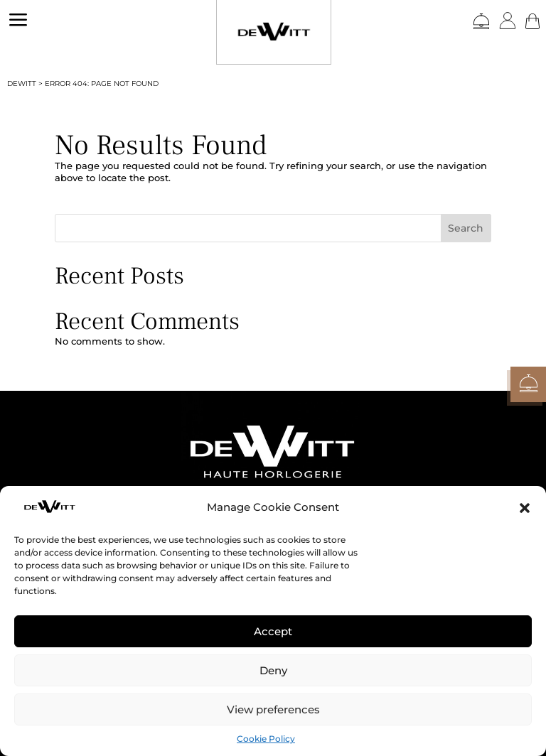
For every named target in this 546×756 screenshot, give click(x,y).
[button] (525, 508)
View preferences (273, 709)
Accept (273, 631)
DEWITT (22, 83)
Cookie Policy (266, 739)
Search (466, 228)
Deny (273, 670)
